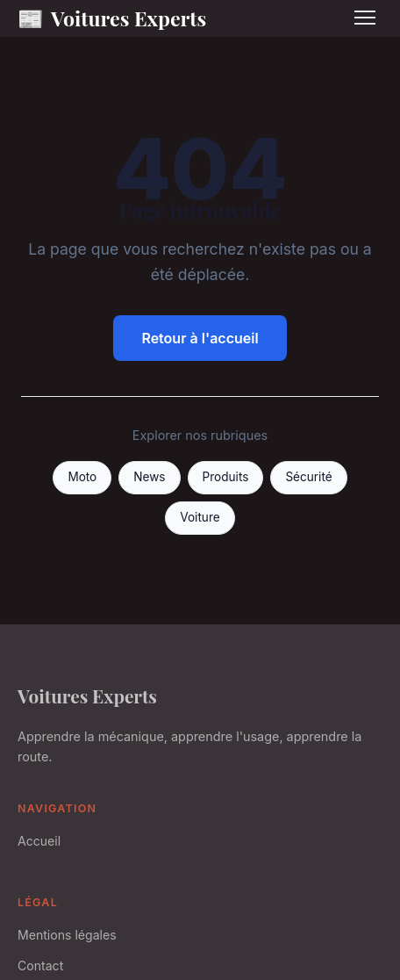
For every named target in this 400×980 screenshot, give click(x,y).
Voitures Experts (112, 18)
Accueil (39, 841)
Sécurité (308, 477)
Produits (226, 477)
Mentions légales (67, 935)
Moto (82, 477)
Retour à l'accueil (200, 338)
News (149, 477)
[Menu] (365, 18)
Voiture (200, 517)
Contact (40, 966)
